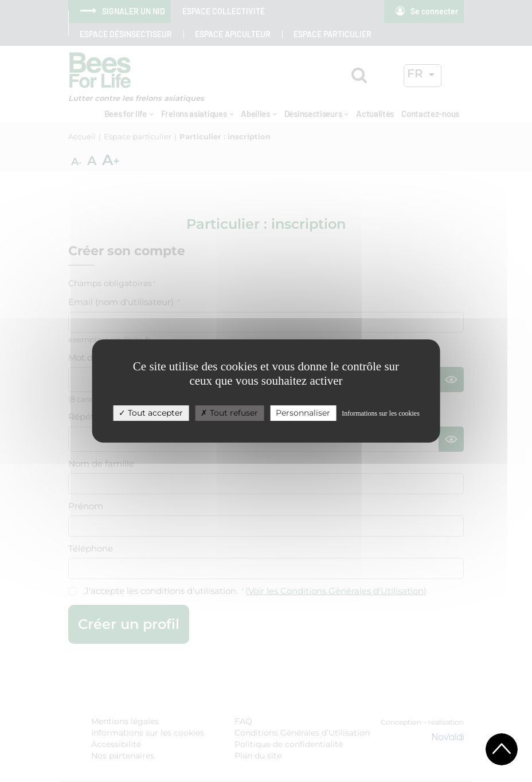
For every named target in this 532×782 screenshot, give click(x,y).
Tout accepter (151, 413)
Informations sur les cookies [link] (381, 413)
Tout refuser (229, 413)
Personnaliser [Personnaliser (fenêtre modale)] (303, 413)
